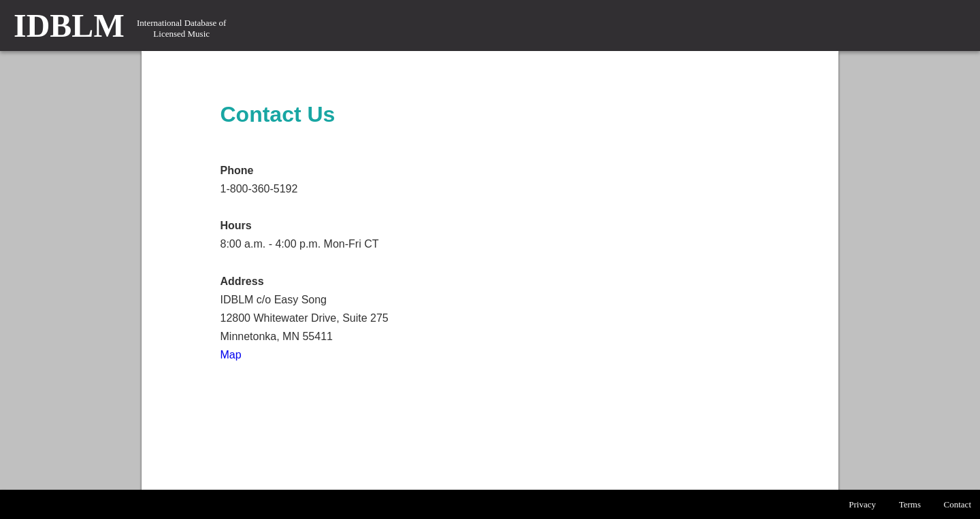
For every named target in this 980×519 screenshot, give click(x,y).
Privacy (862, 504)
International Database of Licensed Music (181, 28)
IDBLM (69, 26)
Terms (910, 504)
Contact (958, 504)
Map (231, 355)
